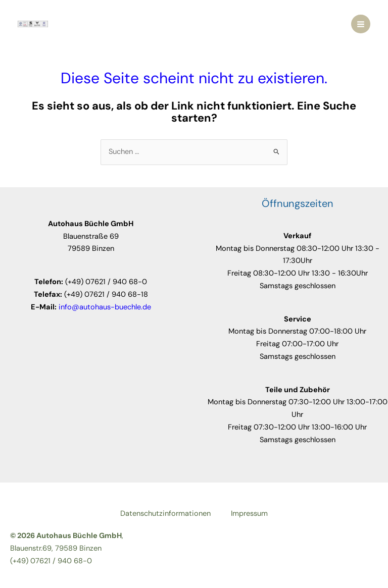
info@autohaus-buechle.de (105, 307)
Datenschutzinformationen (165, 514)
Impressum (249, 514)
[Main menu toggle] (361, 24)
